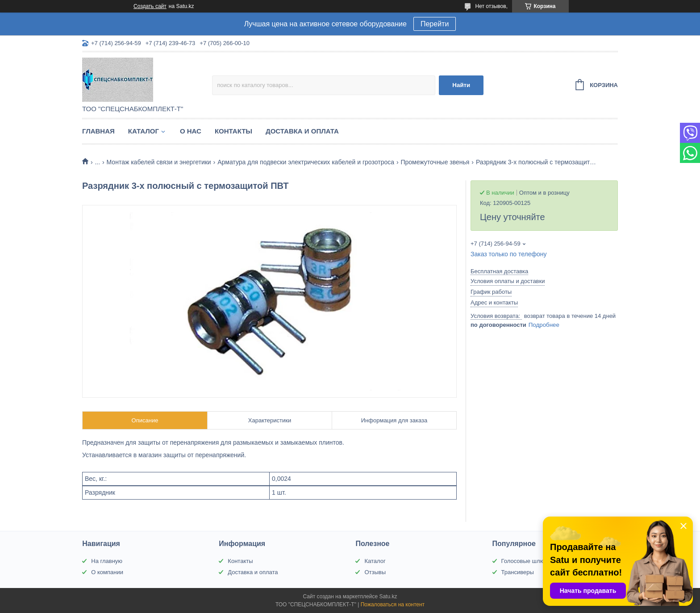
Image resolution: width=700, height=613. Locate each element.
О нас (191, 131)
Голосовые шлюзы (526, 561)
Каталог (144, 131)
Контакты (233, 131)
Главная (98, 131)
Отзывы (375, 572)
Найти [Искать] (461, 85)
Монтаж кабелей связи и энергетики (159, 162)
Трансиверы (518, 572)
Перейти (435, 24)
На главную (107, 561)
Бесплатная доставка (499, 271)
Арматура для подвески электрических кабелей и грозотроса (306, 162)
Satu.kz (388, 596)
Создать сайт (150, 6)
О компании (107, 572)
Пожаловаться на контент (393, 605)
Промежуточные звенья (435, 162)
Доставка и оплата (302, 131)
